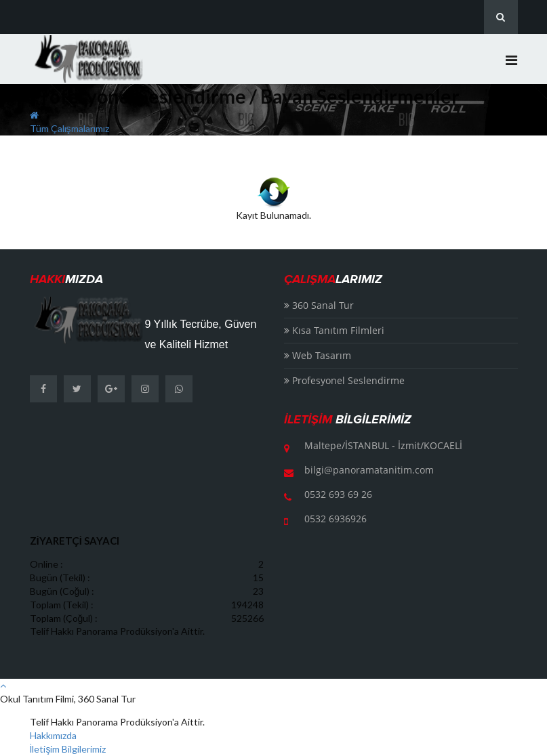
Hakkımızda (53, 735)
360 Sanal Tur (319, 305)
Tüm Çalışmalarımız (69, 128)
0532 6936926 (336, 519)
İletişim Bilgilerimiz (68, 749)
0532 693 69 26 (338, 494)
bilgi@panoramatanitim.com (369, 470)
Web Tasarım (318, 355)
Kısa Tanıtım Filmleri (334, 330)
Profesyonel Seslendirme (344, 380)
